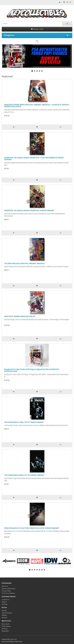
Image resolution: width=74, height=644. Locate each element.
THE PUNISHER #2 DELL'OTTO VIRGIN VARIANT (24, 475)
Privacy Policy (6, 591)
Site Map (5, 604)
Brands (4, 611)
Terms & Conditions (8, 593)
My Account (6, 624)
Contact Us (5, 600)
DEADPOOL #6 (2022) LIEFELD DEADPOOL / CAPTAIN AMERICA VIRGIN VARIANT (34, 158)
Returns (4, 602)
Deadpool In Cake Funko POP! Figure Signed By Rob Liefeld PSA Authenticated (32, 370)
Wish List (5, 629)
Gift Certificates (7, 613)
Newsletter (5, 631)
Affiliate (4, 615)
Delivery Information (9, 589)
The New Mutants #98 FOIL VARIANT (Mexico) (24, 263)
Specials (4, 618)
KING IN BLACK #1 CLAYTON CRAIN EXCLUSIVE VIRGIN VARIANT (32, 528)
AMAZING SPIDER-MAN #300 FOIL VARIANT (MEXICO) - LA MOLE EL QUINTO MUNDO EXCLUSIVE (37, 106)
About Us (5, 586)
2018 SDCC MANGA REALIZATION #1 (20, 316)
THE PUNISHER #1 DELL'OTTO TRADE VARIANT (24, 422)
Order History (6, 626)
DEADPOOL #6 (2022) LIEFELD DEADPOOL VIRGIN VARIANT (29, 210)
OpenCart (13, 639)
